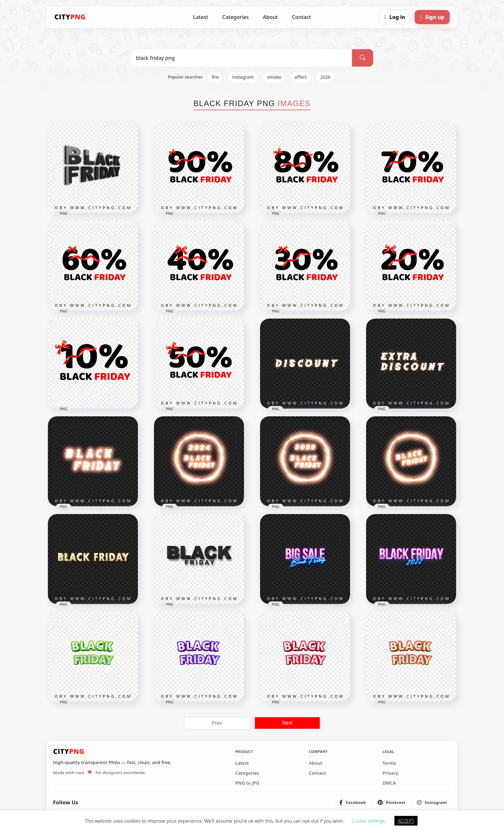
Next (288, 723)
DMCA (389, 783)
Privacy (390, 773)
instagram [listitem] (243, 77)
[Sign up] (432, 17)
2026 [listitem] (325, 77)
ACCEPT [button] (406, 821)
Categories (235, 17)
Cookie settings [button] (368, 821)
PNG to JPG (247, 783)
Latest (201, 17)
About (270, 17)
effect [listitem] (301, 77)
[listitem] (353, 802)
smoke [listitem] (274, 77)
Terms (389, 763)
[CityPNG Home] (70, 17)
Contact (301, 17)
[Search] (363, 58)
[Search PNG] (241, 58)
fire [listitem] (215, 77)
